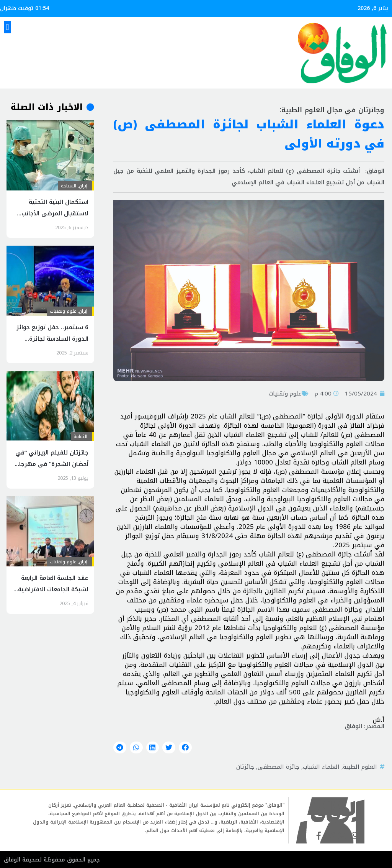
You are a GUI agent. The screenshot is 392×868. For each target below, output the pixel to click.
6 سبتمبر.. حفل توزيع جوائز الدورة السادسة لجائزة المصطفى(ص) (52, 339)
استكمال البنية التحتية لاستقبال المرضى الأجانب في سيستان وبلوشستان (55, 213)
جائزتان (245, 767)
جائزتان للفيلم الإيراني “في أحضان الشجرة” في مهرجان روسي (52, 464)
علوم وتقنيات (285, 394)
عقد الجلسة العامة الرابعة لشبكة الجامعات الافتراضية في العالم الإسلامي (53, 589)
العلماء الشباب (321, 767)
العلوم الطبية (360, 767)
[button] (7, 27)
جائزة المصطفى (278, 767)
